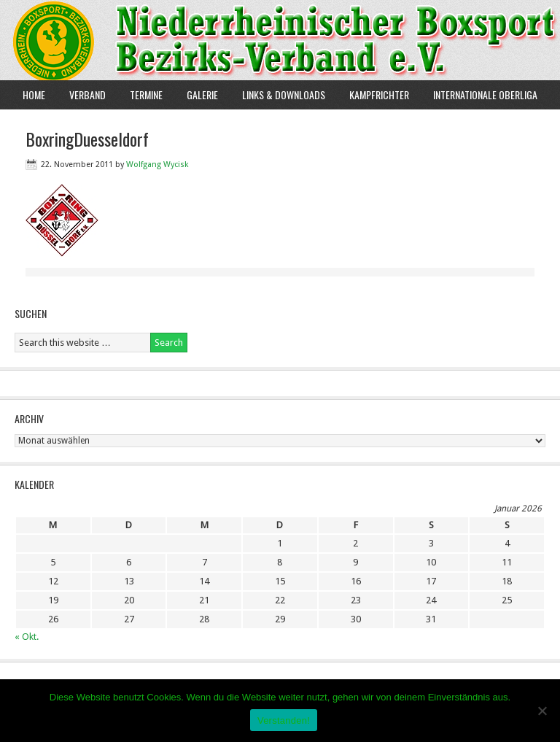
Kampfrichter (374, 94)
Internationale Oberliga (485, 94)
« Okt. (27, 637)
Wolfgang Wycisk (157, 165)
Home (34, 94)
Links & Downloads (284, 94)
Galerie (202, 94)
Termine (146, 94)
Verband (82, 94)
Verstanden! (284, 720)
